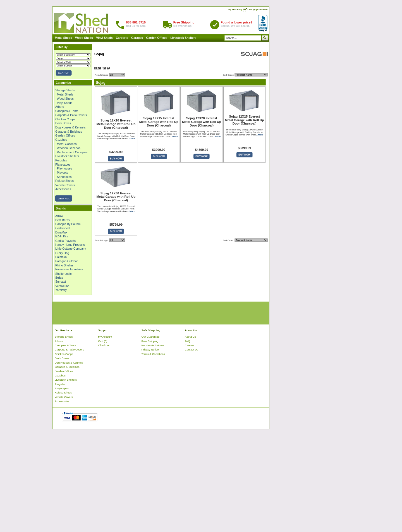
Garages (137, 38)
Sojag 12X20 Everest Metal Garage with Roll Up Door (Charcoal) (202, 122)
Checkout (263, 9)
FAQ (187, 341)
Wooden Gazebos (69, 148)
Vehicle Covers (65, 185)
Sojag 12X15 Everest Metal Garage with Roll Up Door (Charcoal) (159, 122)
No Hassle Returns (153, 345)
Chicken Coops (65, 119)
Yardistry (61, 290)
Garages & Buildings (69, 132)
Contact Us (192, 350)
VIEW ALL (64, 198)
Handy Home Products (70, 245)
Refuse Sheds (64, 181)
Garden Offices (157, 38)
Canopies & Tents (67, 111)
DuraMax (61, 232)
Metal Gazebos (67, 144)
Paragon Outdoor (67, 261)
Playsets (63, 173)
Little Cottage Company (71, 249)
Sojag (107, 68)
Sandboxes (64, 177)
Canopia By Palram (68, 224)
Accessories (63, 189)
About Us (190, 337)
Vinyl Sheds (104, 38)
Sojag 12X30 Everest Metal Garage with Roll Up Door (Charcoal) (116, 197)
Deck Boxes (63, 123)
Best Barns (62, 220)
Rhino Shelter (64, 265)
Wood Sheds (84, 38)
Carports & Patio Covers (71, 115)
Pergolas (61, 160)
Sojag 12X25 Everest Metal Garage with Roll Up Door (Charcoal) (245, 120)
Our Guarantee (151, 337)
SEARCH (64, 73)
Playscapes (63, 164)
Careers (190, 345)
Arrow (59, 216)
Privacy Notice (150, 350)
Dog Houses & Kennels (70, 127)
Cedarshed (62, 228)
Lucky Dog (62, 253)
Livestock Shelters (183, 38)
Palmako (61, 257)
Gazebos (61, 140)
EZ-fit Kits (62, 237)
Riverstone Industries (69, 269)
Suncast (61, 282)
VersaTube (62, 286)
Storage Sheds (65, 90)
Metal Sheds (64, 38)
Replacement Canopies (72, 152)
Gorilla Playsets (65, 240)
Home (98, 68)
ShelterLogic (63, 273)
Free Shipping (150, 341)
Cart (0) (252, 9)
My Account (234, 9)
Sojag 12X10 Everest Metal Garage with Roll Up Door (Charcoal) (116, 124)
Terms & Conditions (153, 354)
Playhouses (64, 168)
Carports (122, 38)
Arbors (60, 107)
